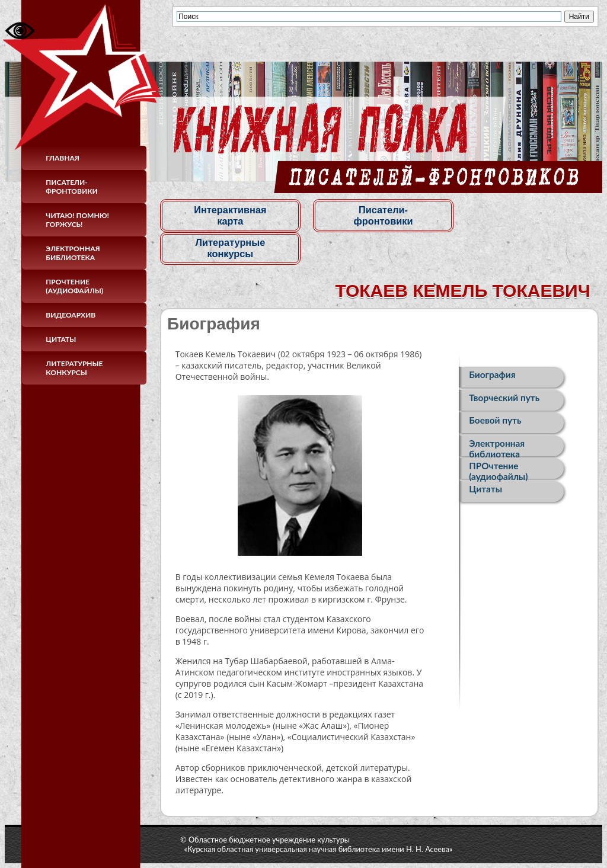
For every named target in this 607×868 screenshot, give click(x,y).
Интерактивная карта (229, 215)
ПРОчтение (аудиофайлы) (74, 286)
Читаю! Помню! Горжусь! (77, 220)
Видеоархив (71, 315)
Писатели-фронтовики (71, 187)
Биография (492, 375)
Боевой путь (495, 422)
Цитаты (61, 339)
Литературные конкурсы (74, 368)
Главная (63, 158)
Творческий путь (504, 399)
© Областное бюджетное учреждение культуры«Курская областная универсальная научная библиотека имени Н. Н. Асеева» (316, 844)
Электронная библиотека (73, 253)
